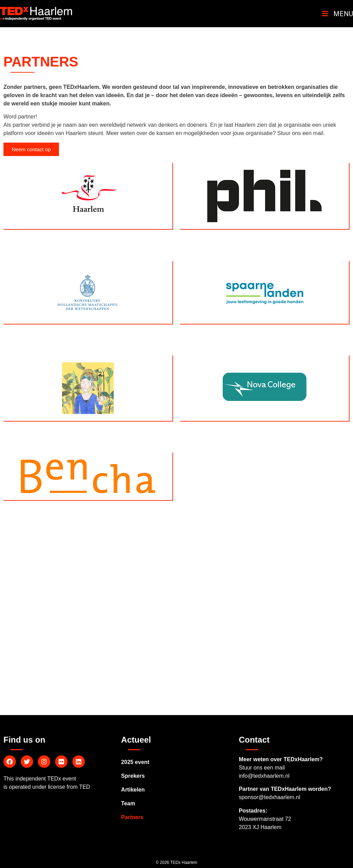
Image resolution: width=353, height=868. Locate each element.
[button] (31, 149)
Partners (132, 817)
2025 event (135, 762)
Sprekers (133, 776)
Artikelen (133, 790)
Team (128, 803)
